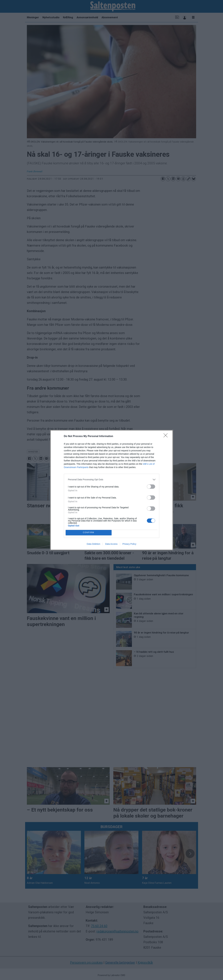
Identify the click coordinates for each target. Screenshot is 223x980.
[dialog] (112, 490)
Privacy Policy (129, 544)
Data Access (111, 544)
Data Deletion (94, 544)
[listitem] (112, 480)
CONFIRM (89, 533)
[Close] (167, 436)
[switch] (151, 487)
